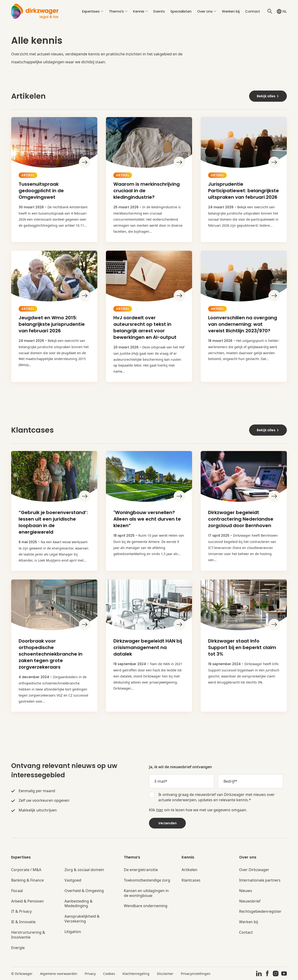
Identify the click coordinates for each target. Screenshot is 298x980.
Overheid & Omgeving (84, 891)
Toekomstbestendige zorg (147, 880)
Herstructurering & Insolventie (28, 935)
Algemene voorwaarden (59, 974)
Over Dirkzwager (254, 870)
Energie (18, 948)
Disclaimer (165, 974)
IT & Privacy (21, 911)
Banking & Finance (27, 880)
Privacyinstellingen (196, 974)
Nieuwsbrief (250, 901)
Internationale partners (260, 880)
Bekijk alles (268, 96)
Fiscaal (17, 891)
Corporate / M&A (26, 870)
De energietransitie (141, 870)
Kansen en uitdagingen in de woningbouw (146, 893)
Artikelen (190, 870)
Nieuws (246, 891)
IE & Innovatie (23, 922)
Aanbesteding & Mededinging (79, 904)
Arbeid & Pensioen (27, 901)
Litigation (73, 932)
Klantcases (191, 880)
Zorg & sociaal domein (84, 870)
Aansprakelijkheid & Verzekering (82, 919)
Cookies (109, 974)
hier (160, 810)
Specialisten (181, 11)
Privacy (90, 974)
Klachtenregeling (136, 974)
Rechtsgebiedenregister (260, 911)
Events (159, 11)
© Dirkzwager (22, 974)
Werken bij (231, 11)
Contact (253, 11)
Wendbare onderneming (146, 906)
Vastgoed (73, 880)
